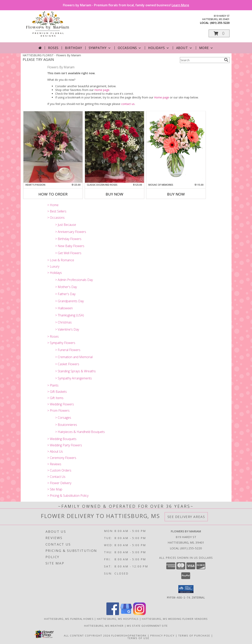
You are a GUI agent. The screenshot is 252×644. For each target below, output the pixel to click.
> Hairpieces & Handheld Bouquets (80, 432)
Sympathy (100, 48)
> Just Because (66, 225)
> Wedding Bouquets (62, 439)
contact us (128, 104)
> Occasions (56, 218)
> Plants (53, 385)
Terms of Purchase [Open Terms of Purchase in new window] (194, 635)
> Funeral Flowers (68, 350)
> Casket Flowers (67, 364)
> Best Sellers (57, 211)
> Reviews (54, 464)
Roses (53, 48)
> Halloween (64, 308)
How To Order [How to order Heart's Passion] (53, 194)
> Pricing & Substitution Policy (68, 496)
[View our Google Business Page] (126, 614)
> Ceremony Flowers (62, 458)
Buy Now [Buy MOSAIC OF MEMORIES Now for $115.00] (176, 194)
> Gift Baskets (57, 392)
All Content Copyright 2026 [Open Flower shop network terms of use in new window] (87, 635)
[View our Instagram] (139, 614)
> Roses (53, 336)
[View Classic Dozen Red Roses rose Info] (114, 147)
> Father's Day (65, 294)
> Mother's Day (66, 287)
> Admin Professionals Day (74, 280)
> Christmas (63, 322)
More (206, 48)
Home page (102, 90)
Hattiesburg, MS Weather (104, 625)
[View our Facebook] (113, 614)
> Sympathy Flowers (61, 343)
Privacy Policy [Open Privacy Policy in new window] (162, 635)
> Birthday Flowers (68, 239)
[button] (219, 33)
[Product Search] (201, 60)
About (184, 48)
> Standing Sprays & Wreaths (75, 371)
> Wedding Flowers (61, 404)
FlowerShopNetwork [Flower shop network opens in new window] (129, 635)
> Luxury (53, 266)
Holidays (159, 48)
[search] (226, 60)
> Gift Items (55, 398)
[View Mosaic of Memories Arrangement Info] (176, 147)
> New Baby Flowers (70, 246)
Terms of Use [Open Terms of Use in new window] (138, 638)
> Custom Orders (59, 470)
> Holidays (55, 273)
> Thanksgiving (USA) (70, 315)
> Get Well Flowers (68, 253)
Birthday (73, 48)
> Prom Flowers (58, 410)
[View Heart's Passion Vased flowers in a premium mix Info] (53, 147)
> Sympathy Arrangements (73, 378)
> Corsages (63, 418)
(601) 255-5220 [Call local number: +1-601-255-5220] (220, 23)
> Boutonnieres (66, 425)
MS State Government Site (147, 625)
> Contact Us (56, 477)
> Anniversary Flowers (71, 232)
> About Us (55, 451)
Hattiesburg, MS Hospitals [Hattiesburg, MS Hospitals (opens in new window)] (118, 619)
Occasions (130, 48)
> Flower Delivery (59, 483)
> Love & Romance (61, 260)
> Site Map (55, 489)
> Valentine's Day (67, 329)
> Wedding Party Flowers (65, 445)
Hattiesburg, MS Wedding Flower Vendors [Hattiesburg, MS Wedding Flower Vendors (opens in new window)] (175, 619)
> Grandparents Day (69, 301)
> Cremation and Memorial (74, 357)
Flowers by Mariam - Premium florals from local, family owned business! (126, 5)
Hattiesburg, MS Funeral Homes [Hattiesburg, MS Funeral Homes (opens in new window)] (69, 619)
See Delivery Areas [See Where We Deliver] (186, 517)
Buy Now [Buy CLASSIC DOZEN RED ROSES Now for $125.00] (114, 194)
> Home (53, 205)
